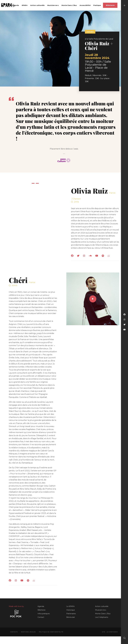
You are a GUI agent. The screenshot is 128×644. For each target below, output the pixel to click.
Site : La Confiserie (110, 632)
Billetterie (110, 5)
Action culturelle (37, 5)
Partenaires (71, 614)
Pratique (97, 5)
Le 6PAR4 (70, 606)
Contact (41, 617)
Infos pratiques (44, 614)
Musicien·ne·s (53, 5)
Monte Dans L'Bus (103, 614)
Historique (71, 610)
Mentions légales (28, 632)
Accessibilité (85, 5)
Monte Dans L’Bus (69, 5)
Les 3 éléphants (102, 617)
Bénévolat (71, 617)
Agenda (16, 5)
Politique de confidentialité (51, 632)
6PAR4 (25, 5)
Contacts (14, 632)
